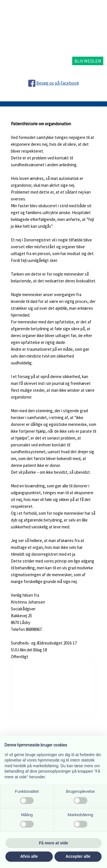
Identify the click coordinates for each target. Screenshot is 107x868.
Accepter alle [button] (78, 856)
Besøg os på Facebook (58, 83)
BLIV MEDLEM (88, 61)
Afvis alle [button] (29, 856)
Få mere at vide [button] (54, 843)
